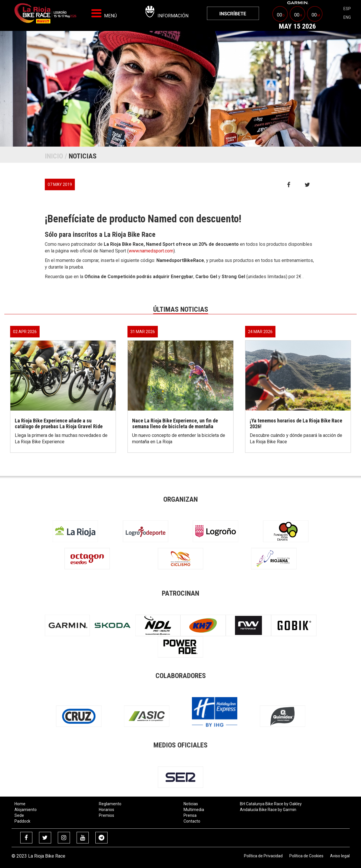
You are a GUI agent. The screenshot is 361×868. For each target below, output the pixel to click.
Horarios (107, 810)
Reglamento (110, 804)
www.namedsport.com (151, 251)
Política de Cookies (306, 856)
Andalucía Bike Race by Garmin (268, 810)
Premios (107, 815)
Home (20, 804)
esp (347, 9)
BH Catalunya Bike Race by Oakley (271, 804)
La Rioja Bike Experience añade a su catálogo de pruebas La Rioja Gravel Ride (59, 423)
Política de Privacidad (263, 856)
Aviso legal (340, 856)
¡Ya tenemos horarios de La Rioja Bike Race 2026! (296, 423)
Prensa (190, 815)
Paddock (22, 821)
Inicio (54, 156)
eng (347, 17)
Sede (19, 815)
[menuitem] (233, 13)
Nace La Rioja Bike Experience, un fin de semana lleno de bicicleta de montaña (175, 423)
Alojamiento (26, 810)
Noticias (191, 804)
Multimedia (194, 810)
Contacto (192, 821)
